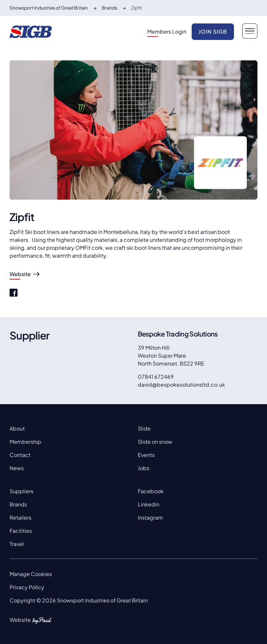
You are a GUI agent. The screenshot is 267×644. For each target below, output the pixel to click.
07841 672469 (156, 377)
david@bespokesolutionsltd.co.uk (181, 385)
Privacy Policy (27, 587)
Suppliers (21, 491)
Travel (17, 544)
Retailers (20, 517)
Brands (18, 504)
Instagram (150, 517)
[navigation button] (250, 31)
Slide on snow (155, 442)
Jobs (144, 468)
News (17, 468)
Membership (25, 442)
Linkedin (149, 504)
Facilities (21, 531)
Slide (144, 428)
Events (146, 455)
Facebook (151, 491)
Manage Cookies (31, 574)
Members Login (167, 32)
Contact (20, 455)
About (17, 428)
